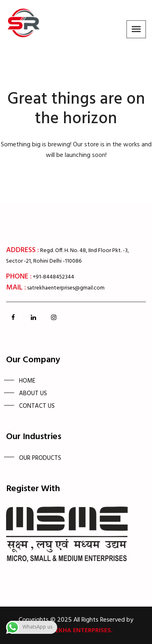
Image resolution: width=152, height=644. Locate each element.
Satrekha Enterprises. (76, 631)
